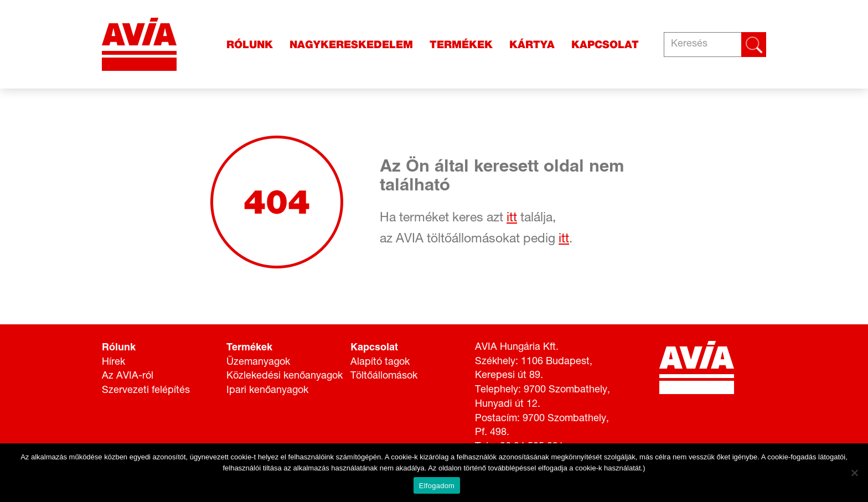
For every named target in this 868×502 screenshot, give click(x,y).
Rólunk (250, 45)
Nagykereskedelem (351, 45)
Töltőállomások (384, 376)
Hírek (113, 363)
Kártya (532, 45)
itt (512, 219)
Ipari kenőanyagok (267, 391)
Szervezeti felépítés (146, 391)
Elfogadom (437, 486)
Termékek (461, 45)
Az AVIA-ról (128, 376)
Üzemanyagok (258, 363)
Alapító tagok (380, 363)
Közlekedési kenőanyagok (285, 376)
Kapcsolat (605, 45)
